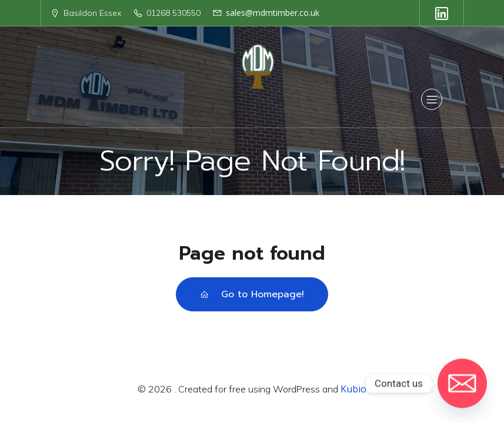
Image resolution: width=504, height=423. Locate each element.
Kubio (353, 389)
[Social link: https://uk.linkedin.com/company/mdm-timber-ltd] (442, 13)
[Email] (462, 384)
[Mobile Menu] (432, 99)
